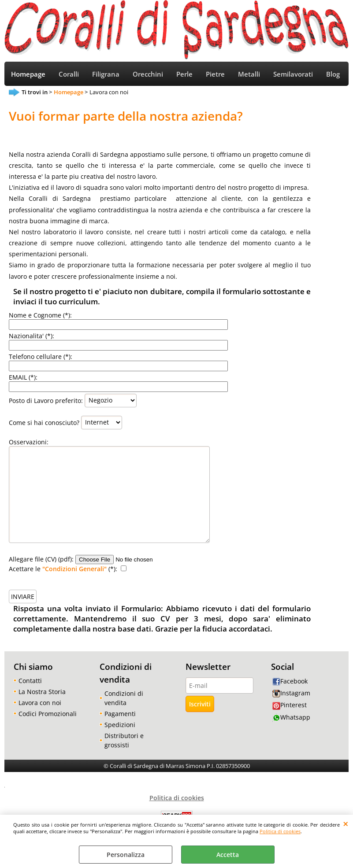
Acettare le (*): (63, 569)
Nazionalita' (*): (32, 336)
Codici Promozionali (48, 714)
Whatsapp (291, 717)
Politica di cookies (280, 831)
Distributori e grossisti (124, 740)
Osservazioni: (29, 442)
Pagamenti (120, 714)
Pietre (215, 74)
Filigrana (106, 74)
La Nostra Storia (42, 692)
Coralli (69, 74)
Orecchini (148, 74)
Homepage (28, 74)
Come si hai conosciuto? (44, 422)
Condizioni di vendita (124, 698)
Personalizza (126, 855)
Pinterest (290, 705)
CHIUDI (346, 824)
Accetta (228, 855)
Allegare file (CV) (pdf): (41, 559)
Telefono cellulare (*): (41, 356)
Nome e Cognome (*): (40, 315)
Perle (184, 74)
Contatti (30, 681)
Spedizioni (120, 725)
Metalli (249, 74)
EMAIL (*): (23, 377)
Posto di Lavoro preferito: (46, 400)
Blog (333, 74)
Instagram (291, 693)
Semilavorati (293, 74)
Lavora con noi (40, 703)
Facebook (290, 681)
